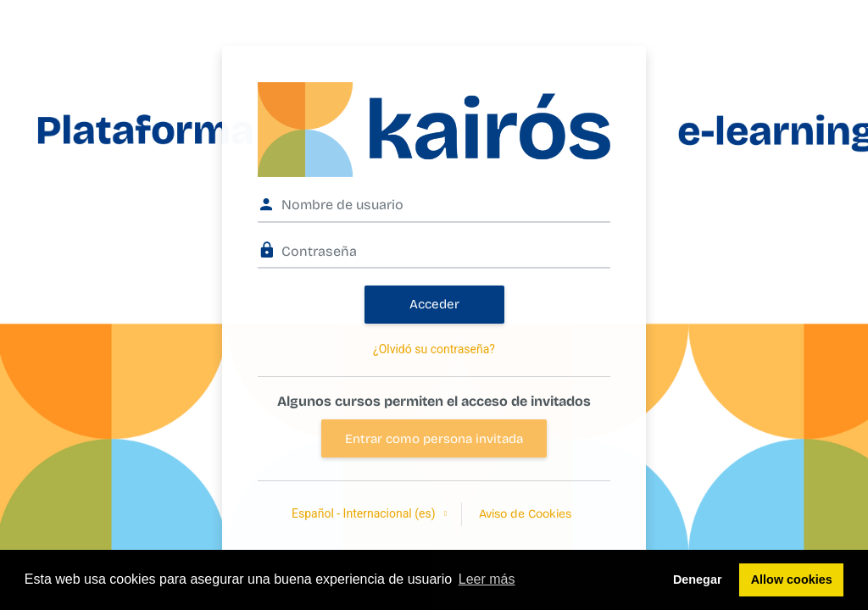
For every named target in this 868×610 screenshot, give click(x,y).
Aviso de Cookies (525, 514)
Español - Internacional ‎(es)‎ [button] (365, 513)
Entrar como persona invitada (434, 439)
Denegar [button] (698, 579)
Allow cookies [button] (792, 579)
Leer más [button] (487, 579)
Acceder (434, 304)
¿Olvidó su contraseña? (434, 349)
